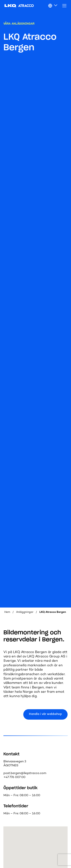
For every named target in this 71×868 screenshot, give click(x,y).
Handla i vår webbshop (45, 714)
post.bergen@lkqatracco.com (25, 773)
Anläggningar (25, 612)
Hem (7, 612)
